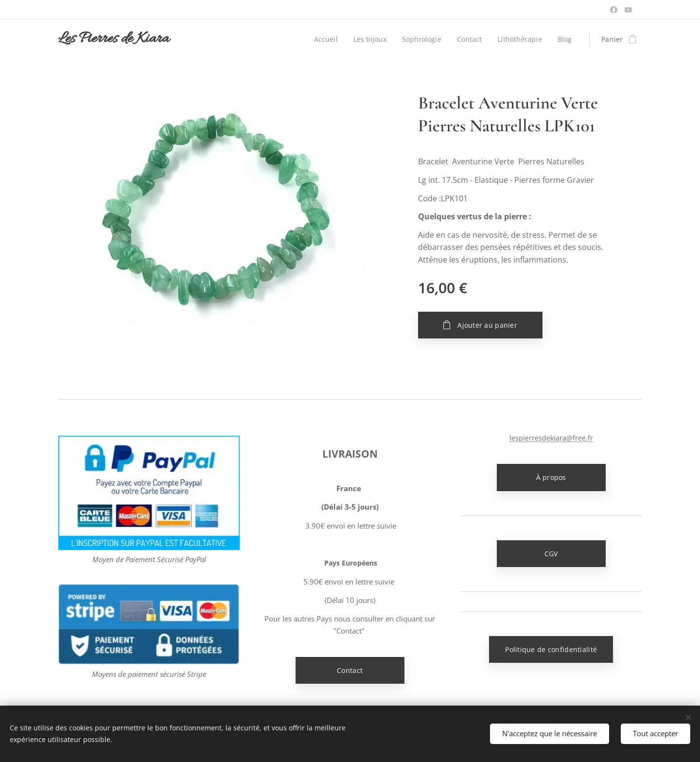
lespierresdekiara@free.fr (551, 438)
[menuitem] (324, 39)
